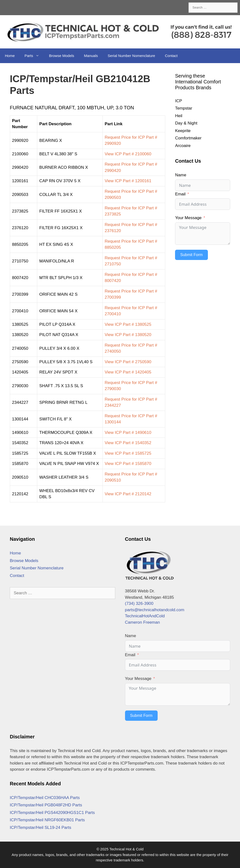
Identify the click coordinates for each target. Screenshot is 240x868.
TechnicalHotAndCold (145, 616)
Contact (171, 56)
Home (10, 56)
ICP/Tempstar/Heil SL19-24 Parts (40, 828)
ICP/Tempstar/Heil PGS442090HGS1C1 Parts (52, 813)
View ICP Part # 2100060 (128, 154)
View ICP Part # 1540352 (128, 443)
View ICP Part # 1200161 (128, 181)
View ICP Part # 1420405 (128, 372)
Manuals (91, 56)
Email (180, 194)
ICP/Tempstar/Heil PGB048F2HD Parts (46, 805)
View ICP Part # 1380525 (128, 324)
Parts (34, 56)
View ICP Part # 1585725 (128, 453)
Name (181, 175)
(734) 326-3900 (139, 603)
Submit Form (191, 255)
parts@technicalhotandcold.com (155, 610)
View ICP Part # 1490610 (128, 433)
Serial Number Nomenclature (131, 56)
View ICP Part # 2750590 (128, 362)
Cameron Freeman (143, 622)
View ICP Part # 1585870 (128, 464)
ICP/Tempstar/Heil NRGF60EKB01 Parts (47, 820)
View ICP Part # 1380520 (128, 335)
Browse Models (62, 56)
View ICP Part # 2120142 (128, 494)
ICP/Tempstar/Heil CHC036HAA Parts (45, 798)
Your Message (188, 218)
